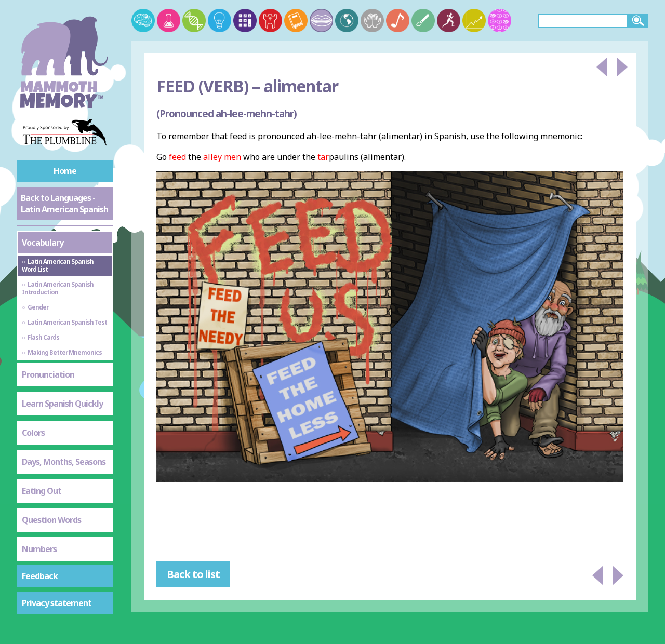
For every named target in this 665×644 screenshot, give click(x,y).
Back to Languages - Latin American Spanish (64, 204)
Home (65, 171)
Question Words (51, 520)
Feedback (40, 576)
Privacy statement (57, 603)
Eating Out (42, 491)
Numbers (39, 549)
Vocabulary (43, 243)
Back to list (193, 574)
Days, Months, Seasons (64, 462)
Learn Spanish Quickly (62, 404)
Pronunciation (48, 374)
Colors (33, 433)
